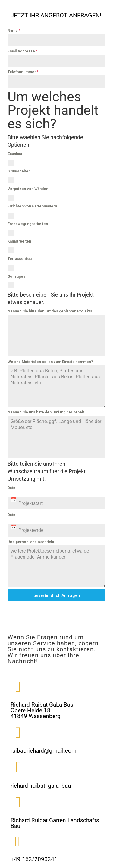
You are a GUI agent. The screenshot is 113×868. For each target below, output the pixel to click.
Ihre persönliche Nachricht (31, 542)
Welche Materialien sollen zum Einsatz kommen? (50, 362)
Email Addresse (22, 51)
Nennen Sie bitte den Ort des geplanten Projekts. (50, 311)
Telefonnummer (23, 72)
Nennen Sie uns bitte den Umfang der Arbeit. (46, 412)
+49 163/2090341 (34, 859)
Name (14, 31)
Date (11, 488)
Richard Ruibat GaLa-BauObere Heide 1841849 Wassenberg (42, 710)
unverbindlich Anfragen (57, 595)
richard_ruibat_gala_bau (41, 786)
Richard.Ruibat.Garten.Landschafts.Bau (56, 823)
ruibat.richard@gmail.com (44, 751)
